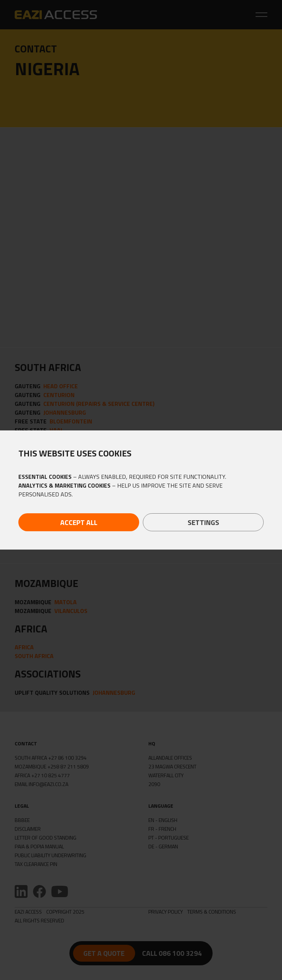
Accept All (79, 522)
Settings (203, 522)
